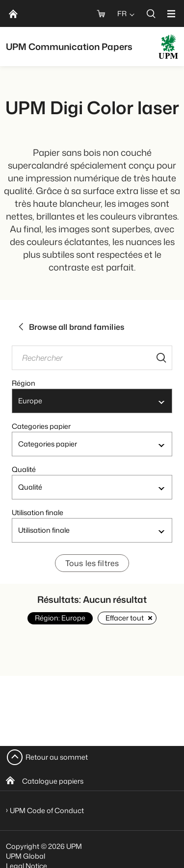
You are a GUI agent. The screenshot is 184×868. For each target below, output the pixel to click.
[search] (151, 13)
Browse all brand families (71, 327)
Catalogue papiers (53, 781)
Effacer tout (127, 618)
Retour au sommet (57, 757)
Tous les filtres (92, 563)
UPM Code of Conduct (47, 810)
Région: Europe (60, 618)
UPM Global (26, 856)
